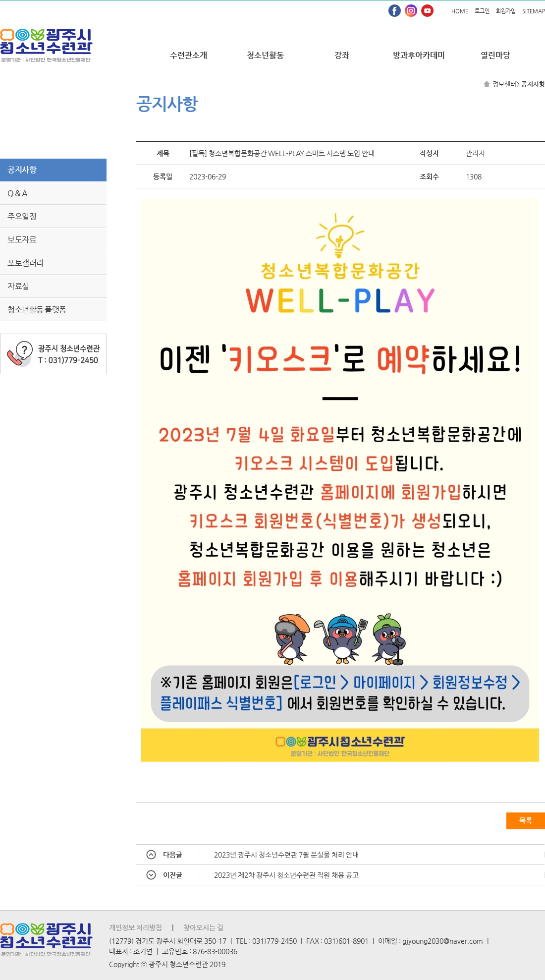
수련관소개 (189, 55)
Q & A (18, 193)
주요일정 (22, 216)
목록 (526, 820)
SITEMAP (534, 11)
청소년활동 (265, 55)
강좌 (342, 55)
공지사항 (22, 170)
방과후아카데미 (419, 55)
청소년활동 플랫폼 (37, 310)
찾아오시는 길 (203, 927)
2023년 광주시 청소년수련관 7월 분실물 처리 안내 (286, 855)
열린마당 (495, 55)
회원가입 (506, 11)
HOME (460, 11)
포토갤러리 (26, 263)
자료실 (18, 286)
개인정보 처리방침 (136, 927)
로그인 (482, 11)
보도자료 (22, 240)
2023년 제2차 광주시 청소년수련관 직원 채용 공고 (286, 875)
